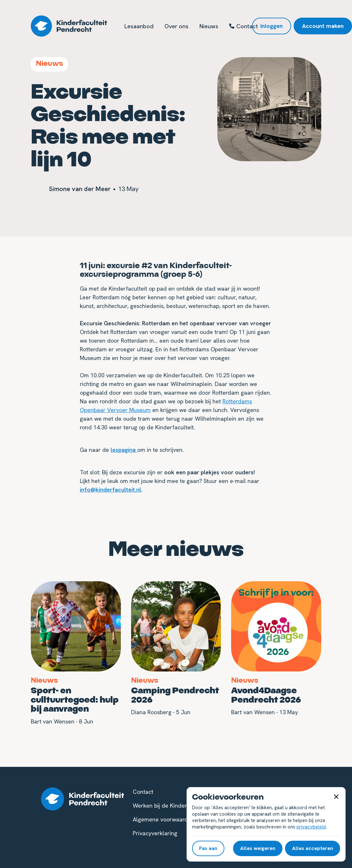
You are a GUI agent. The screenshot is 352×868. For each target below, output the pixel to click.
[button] (336, 796)
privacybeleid (311, 827)
